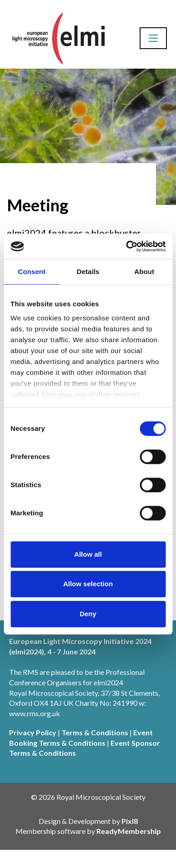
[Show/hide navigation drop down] (153, 38)
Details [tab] (88, 272)
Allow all (88, 554)
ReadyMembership (129, 831)
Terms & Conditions (95, 732)
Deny (88, 614)
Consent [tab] (32, 272)
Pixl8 (130, 821)
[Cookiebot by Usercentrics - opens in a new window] (126, 246)
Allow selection (88, 584)
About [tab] (144, 272)
